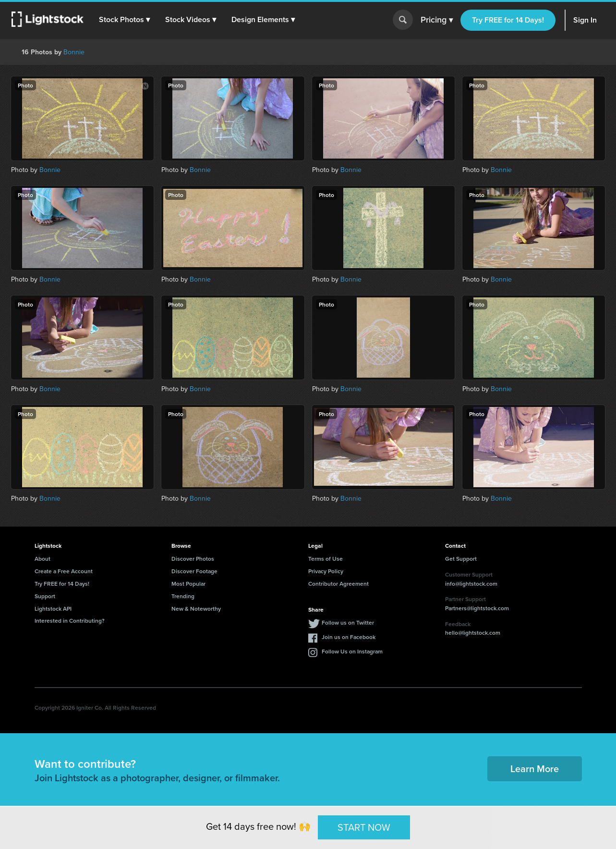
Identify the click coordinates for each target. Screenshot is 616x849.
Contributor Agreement (338, 584)
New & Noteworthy (196, 609)
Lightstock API (53, 609)
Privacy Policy (326, 571)
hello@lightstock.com (473, 633)
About (42, 559)
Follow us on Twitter (348, 622)
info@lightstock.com (471, 584)
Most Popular (188, 584)
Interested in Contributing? (70, 621)
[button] (124, 20)
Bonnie (74, 52)
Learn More (535, 769)
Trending (183, 596)
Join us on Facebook (349, 637)
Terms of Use (326, 559)
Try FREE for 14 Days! (508, 20)
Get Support (461, 559)
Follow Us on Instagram (352, 651)
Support (45, 596)
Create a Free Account (64, 571)
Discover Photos (193, 559)
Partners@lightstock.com (477, 608)
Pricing (437, 20)
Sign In (585, 20)
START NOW (364, 827)
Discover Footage (194, 571)
